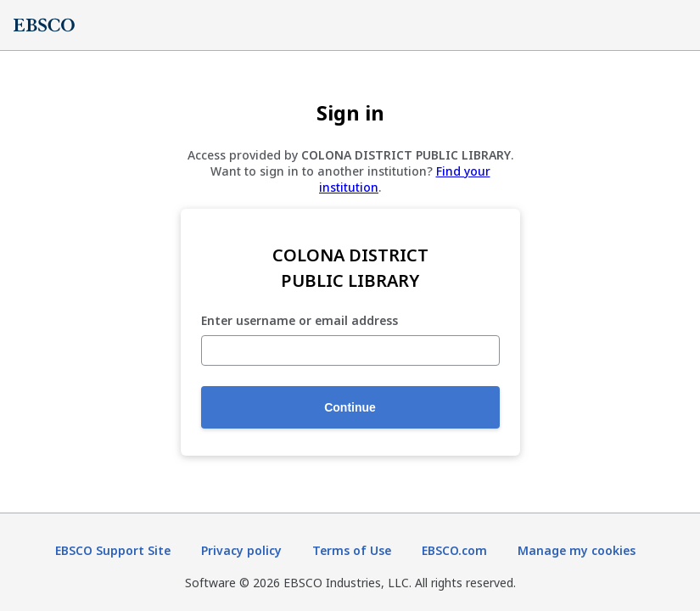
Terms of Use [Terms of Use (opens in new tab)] (352, 550)
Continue (350, 407)
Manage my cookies (577, 550)
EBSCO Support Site (113, 550)
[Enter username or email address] (350, 350)
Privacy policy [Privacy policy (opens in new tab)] (241, 550)
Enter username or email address (300, 321)
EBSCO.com (454, 550)
